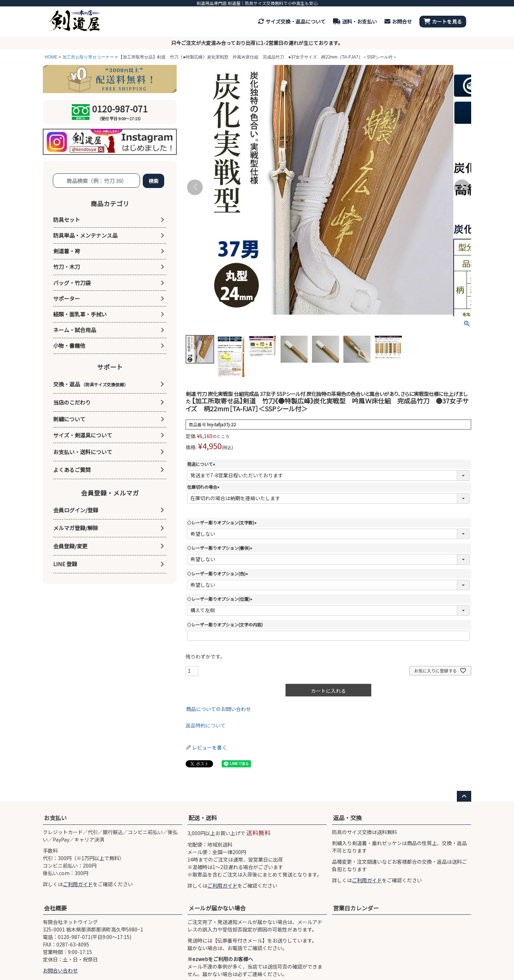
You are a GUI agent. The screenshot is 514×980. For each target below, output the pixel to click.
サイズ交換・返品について (292, 21)
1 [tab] (100, 157)
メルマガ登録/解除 (76, 528)
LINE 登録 (65, 564)
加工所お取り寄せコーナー (88, 57)
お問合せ (398, 21)
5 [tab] (120, 157)
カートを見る (443, 21)
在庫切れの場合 (204, 487)
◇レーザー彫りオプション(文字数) (223, 522)
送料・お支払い (355, 21)
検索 (153, 181)
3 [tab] (110, 157)
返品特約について (206, 725)
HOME (51, 57)
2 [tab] (105, 157)
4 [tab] (115, 157)
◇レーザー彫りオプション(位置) (221, 599)
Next (462, 187)
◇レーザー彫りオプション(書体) (221, 548)
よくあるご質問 (72, 470)
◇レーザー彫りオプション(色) (218, 573)
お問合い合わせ (60, 970)
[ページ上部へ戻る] (464, 796)
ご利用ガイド (78, 884)
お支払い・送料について (83, 452)
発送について (202, 464)
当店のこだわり (72, 402)
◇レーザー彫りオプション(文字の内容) (225, 624)
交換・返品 (91, 384)
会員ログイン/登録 (76, 510)
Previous (195, 187)
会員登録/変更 (70, 546)
